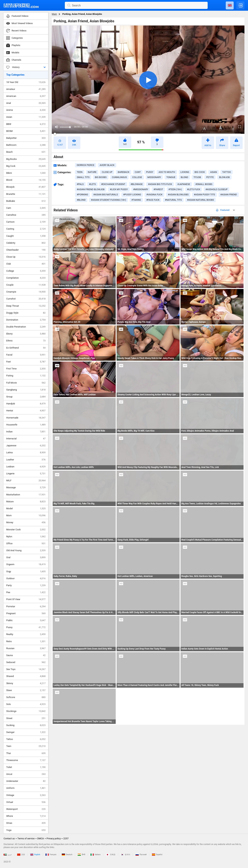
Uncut (26, 774)
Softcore (26, 697)
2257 (66, 838)
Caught (26, 236)
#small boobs (204, 184)
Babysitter (26, 138)
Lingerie (26, 474)
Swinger (26, 732)
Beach (26, 152)
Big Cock (26, 166)
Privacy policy (54, 838)
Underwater (26, 781)
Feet (26, 362)
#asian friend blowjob (91, 189)
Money (26, 522)
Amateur (26, 89)
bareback (123, 172)
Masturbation (26, 495)
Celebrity (26, 243)
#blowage (137, 184)
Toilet (26, 767)
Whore (26, 816)
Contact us (9, 838)
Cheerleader (26, 250)
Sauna (26, 655)
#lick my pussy (119, 189)
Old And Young (26, 550)
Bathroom (26, 145)
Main (54, 14)
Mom (26, 516)
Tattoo (26, 739)
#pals (80, 184)
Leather (26, 460)
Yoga (26, 830)
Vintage (26, 795)
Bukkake (26, 201)
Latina (26, 453)
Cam (26, 208)
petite (210, 177)
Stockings (26, 711)
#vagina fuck (154, 195)
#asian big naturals (106, 195)
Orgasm (26, 564)
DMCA (41, 838)
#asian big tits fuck (160, 184)
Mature (26, 502)
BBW (26, 124)
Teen (26, 746)
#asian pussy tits (204, 195)
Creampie (26, 292)
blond (184, 177)
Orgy (26, 572)
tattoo (227, 172)
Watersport (26, 809)
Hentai (26, 411)
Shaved (26, 676)
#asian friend (229, 195)
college (137, 177)
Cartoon (26, 222)
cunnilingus (119, 177)
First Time (26, 369)
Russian (26, 648)
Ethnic (26, 341)
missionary (154, 177)
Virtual (26, 802)
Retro (26, 641)
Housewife (26, 425)
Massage (26, 488)
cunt (138, 172)
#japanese (184, 184)
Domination (26, 320)
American (26, 96)
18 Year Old (26, 82)
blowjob (224, 177)
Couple (26, 285)
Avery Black (107, 165)
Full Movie (26, 383)
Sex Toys (26, 669)
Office (26, 544)
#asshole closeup (217, 189)
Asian (26, 117)
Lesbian (26, 467)
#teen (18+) (175, 189)
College (26, 271)
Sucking (26, 725)
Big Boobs (26, 159)
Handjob (26, 404)
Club (26, 264)
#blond (81, 200)
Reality (26, 634)
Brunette (26, 194)
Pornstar (26, 606)
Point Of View (26, 599)
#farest (158, 189)
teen (80, 172)
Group (26, 397)
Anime (26, 110)
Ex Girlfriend (26, 348)
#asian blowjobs (178, 195)
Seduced (26, 662)
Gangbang (26, 390)
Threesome (26, 760)
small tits (83, 177)
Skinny (26, 683)
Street (26, 718)
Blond (26, 180)
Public (26, 620)
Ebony (26, 334)
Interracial (26, 439)
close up (107, 172)
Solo (26, 704)
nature (92, 172)
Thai (26, 753)
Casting (26, 229)
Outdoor (26, 578)
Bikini (26, 173)
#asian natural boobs (201, 200)
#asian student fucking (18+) (108, 200)
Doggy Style (26, 313)
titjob (197, 177)
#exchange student (113, 184)
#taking (136, 200)
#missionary (141, 189)
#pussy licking (132, 195)
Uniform (26, 788)
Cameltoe (26, 215)
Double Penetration (26, 327)
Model (26, 509)
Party (26, 585)
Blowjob (26, 187)
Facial (26, 355)
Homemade (26, 418)
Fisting (26, 376)
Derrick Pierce (86, 165)
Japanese (26, 446)
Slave (26, 690)
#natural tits (173, 200)
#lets (92, 184)
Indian (26, 432)
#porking (82, 195)
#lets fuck (194, 189)
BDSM (26, 131)
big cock (200, 172)
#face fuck (153, 200)
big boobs (101, 177)
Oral (26, 557)
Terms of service (26, 838)
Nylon (26, 537)
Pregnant (26, 613)
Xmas (26, 823)
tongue (171, 177)
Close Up (26, 257)
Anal (26, 103)
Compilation (26, 278)
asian (214, 172)
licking (185, 172)
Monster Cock (26, 530)
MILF (26, 481)
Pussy (26, 627)
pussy (150, 172)
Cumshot (26, 299)
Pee (26, 592)
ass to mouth (167, 172)
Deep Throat (26, 306)
